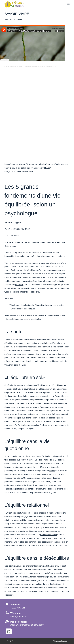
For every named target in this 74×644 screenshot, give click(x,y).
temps (52, 471)
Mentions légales (60, 641)
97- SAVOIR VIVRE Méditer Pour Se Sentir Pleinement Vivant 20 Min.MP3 (36, 66)
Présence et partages (10, 66)
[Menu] (68, 4)
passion (60, 573)
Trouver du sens (12, 263)
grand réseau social (48, 535)
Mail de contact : (19, 622)
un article (19, 285)
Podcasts (18, 20)
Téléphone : (16, 613)
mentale (27, 339)
